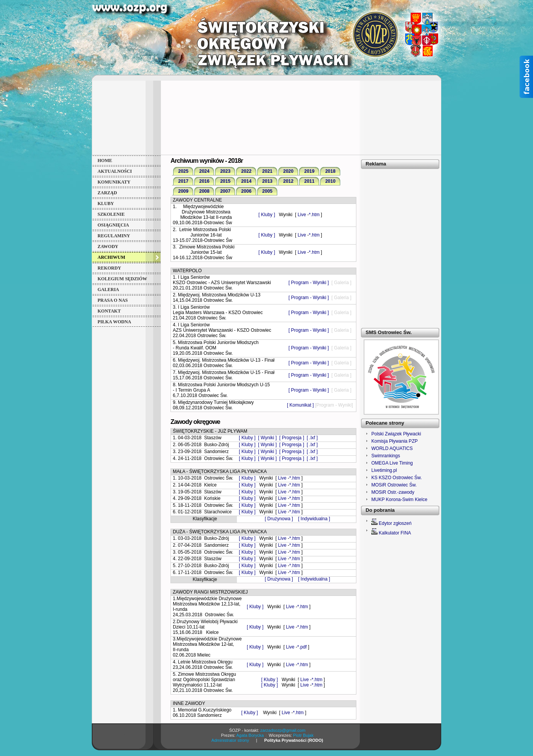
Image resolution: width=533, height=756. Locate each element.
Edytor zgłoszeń (395, 523)
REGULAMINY (114, 236)
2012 (289, 181)
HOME (105, 160)
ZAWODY (108, 246)
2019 (309, 171)
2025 (183, 171)
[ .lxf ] (312, 438)
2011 (309, 181)
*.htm (314, 215)
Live (302, 215)
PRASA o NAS (113, 300)
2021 (267, 171)
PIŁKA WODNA (114, 322)
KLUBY (106, 203)
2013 (267, 181)
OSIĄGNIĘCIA (113, 225)
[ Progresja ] (292, 438)
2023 (225, 171)
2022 (246, 171)
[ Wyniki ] (267, 438)
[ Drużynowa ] (279, 519)
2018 (330, 171)
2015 (225, 181)
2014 (246, 181)
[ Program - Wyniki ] (309, 283)
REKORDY (109, 268)
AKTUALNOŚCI (115, 171)
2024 (204, 171)
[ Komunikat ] (300, 405)
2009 (183, 191)
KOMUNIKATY (114, 182)
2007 (225, 191)
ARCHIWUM (111, 257)
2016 (204, 181)
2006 (246, 191)
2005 (267, 191)
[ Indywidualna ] (314, 519)
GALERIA (108, 289)
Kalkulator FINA (395, 533)
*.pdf (302, 647)
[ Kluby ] (267, 215)
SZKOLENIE (111, 214)
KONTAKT (109, 311)
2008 (204, 191)
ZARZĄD (107, 193)
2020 (289, 171)
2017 (183, 181)
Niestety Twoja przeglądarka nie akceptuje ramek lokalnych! (400, 459)
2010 (330, 181)
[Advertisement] (266, 117)
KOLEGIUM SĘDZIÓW (122, 279)
